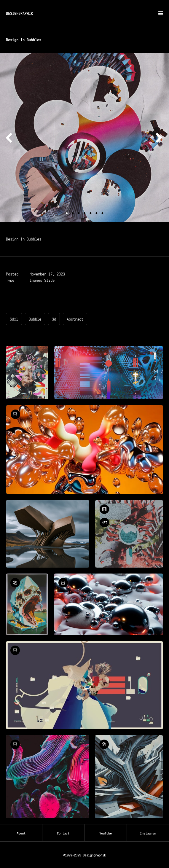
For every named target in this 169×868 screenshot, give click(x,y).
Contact (63, 833)
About (21, 833)
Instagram (148, 833)
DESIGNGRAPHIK (19, 13)
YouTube (106, 833)
